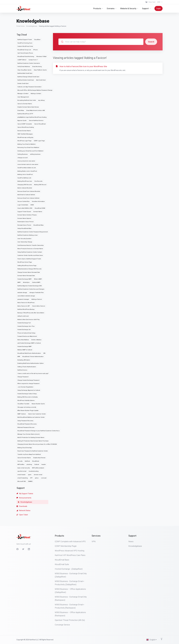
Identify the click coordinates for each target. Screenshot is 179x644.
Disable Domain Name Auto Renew (28, 94)
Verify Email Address (24, 54)
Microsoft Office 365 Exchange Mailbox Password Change (35, 78)
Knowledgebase (32, 13)
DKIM (32, 192)
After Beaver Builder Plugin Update (28, 398)
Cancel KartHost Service (36, 108)
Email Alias (21, 98)
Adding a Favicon (37, 287)
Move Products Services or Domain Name (30, 236)
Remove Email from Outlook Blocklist (29, 179)
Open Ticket (22, 502)
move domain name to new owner (28, 152)
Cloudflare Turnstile (23, 391)
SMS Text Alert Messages (25, 121)
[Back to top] (162, 639)
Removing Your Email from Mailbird (28, 135)
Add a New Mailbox (23, 327)
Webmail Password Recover (26, 415)
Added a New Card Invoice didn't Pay (28, 307)
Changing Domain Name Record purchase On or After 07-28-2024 (37, 432)
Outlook (37, 452)
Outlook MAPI (36, 270)
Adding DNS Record (40, 172)
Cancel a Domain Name (25, 91)
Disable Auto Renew (39, 445)
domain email (38, 462)
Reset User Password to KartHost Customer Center (33, 438)
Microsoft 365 (22, 469)
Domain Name (38, 199)
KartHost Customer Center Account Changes (31, 276)
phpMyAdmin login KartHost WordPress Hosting (32, 105)
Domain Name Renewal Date (26, 263)
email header (22, 462)
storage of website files (37, 280)
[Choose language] (152, 640)
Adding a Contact (36, 81)
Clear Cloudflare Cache (24, 57)
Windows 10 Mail (41, 44)
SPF (31, 465)
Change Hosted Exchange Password (28, 368)
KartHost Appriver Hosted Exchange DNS (30, 273)
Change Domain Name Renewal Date (29, 260)
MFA (19, 344)
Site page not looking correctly (27, 395)
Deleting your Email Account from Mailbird (30, 138)
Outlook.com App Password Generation (29, 74)
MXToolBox (21, 452)
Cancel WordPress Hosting (26, 115)
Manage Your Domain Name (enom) (29, 422)
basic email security (24, 455)
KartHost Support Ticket (25, 27)
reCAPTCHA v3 (22, 47)
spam (30, 462)
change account (22, 145)
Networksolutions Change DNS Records (29, 256)
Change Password (23, 364)
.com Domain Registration (25, 374)
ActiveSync (26, 270)
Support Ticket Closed (24, 199)
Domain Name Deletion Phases (27, 202)
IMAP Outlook (22, 401)
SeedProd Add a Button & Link (27, 155)
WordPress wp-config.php (25, 125)
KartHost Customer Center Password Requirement (33, 219)
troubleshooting (34, 459)
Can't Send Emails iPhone (25, 40)
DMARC (30, 469)
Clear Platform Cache (40, 57)
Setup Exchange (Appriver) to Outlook (29, 378)
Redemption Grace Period (25, 209)
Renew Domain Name (24, 118)
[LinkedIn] (29, 549)
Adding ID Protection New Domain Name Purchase (33, 428)
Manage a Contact (23, 81)
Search (151, 29)
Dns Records (38, 169)
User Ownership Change (25, 229)
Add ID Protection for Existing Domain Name (31, 425)
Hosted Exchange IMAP (25, 334)
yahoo (37, 465)
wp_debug (41, 88)
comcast (44, 465)
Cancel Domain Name (24, 445)
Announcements (24, 485)
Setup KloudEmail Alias (24, 216)
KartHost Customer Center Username (29, 51)
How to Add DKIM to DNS (25, 196)
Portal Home (20, 13)
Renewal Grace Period (24, 212)
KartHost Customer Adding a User (28, 222)
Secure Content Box (23, 189)
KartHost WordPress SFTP (25, 101)
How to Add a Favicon (39, 293)
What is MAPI (38, 266)
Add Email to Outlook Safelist (26, 182)
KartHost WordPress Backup (26, 297)
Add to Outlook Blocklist (25, 175)
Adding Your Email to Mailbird (26, 132)
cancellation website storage (26, 283)
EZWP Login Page (39, 128)
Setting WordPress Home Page (27, 253)
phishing (29, 452)
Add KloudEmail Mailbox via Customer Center (31, 405)
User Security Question (24, 226)
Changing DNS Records (25, 172)
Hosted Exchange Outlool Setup (27, 381)
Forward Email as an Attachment (27, 324)
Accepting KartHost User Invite (27, 88)
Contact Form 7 (33, 47)
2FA (44, 341)
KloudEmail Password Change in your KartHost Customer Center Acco (39, 418)
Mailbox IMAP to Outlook (25, 337)
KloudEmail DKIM (40, 196)
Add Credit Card (41, 67)
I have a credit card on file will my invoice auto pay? (33, 361)
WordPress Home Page (25, 249)
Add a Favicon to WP (24, 293)
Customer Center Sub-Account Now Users (30, 243)
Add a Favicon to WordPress (26, 290)
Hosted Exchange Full (24, 310)
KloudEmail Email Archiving (26, 44)
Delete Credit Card (23, 71)
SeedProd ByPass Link (24, 165)
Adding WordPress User (25, 169)
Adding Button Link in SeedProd (27, 158)
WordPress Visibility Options (26, 388)
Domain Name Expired (24, 206)
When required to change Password (28, 371)
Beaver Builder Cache (38, 391)
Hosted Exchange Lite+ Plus (26, 314)
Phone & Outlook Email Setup (26, 320)
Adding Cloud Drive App (25, 435)
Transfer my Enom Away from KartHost (29, 442)
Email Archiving (37, 54)
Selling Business (23, 142)
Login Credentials (23, 192)
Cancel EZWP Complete (25, 111)
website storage (22, 280)
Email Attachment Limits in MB (36, 98)
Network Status (23, 498)
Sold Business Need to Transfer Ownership (31, 233)
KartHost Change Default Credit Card (28, 64)
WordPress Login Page (24, 128)
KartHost (27, 448)
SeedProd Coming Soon (25, 30)
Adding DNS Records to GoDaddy (28, 384)
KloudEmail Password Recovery (27, 411)
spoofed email (22, 459)
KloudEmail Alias (38, 212)
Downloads (22, 494)
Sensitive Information (38, 189)
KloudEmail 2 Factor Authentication (33, 344)
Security (20, 448)
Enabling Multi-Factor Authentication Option (31, 351)
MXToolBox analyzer (38, 455)
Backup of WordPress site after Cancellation (31, 300)
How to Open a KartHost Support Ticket (29, 246)
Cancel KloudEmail (40, 111)
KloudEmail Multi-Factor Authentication (29, 341)
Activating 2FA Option (24, 347)
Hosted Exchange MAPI (25, 266)
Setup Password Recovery (25, 408)
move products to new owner (26, 148)
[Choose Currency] (159, 2)
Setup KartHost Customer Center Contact (30, 239)
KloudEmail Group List (24, 37)
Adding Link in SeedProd (25, 162)
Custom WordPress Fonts (25, 34)
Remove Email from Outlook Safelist (28, 185)
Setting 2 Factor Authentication (27, 354)
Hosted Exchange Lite (24, 317)
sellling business (35, 142)
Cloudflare (37, 27)
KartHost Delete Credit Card (26, 67)
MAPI (19, 270)
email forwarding (23, 465)
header (44, 452)
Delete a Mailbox (36, 327)
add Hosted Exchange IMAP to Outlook (29, 330)
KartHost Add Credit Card (25, 61)
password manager (23, 287)
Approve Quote (22, 108)
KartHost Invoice (22, 357)
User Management (23, 84)
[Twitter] (23, 549)
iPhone (35, 37)
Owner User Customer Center (37, 401)
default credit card (23, 303)
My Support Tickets (25, 481)
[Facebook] (17, 549)
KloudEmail (36, 448)
